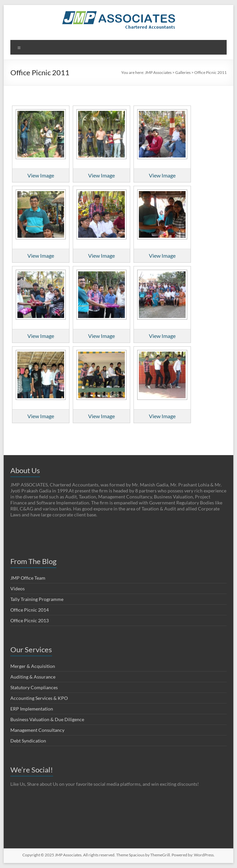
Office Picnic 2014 (30, 610)
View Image (41, 175)
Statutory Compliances (34, 687)
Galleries (183, 72)
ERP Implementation (32, 709)
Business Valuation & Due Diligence (47, 719)
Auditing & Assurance (33, 677)
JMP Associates (158, 72)
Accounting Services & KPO (39, 698)
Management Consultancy (37, 730)
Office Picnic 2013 (30, 620)
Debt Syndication (28, 741)
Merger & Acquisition (33, 666)
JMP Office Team (28, 578)
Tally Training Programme (37, 599)
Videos (18, 588)
